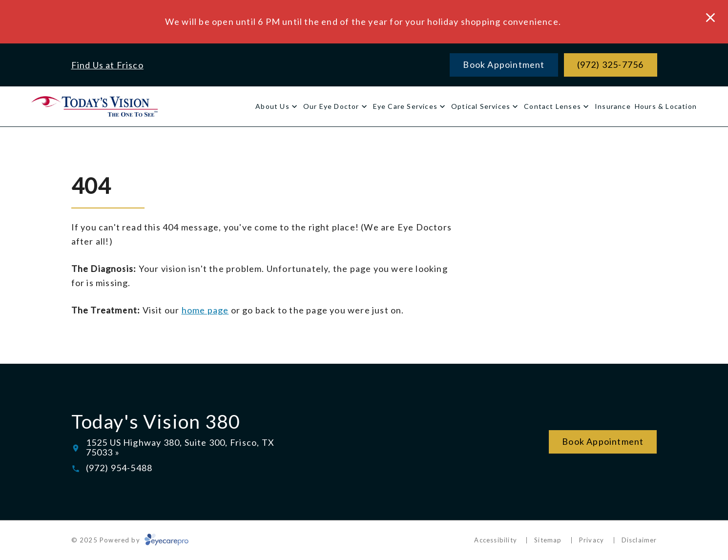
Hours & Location (666, 106)
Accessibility (496, 540)
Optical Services (481, 106)
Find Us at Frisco (107, 65)
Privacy (592, 540)
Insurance (613, 106)
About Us (272, 106)
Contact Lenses (552, 106)
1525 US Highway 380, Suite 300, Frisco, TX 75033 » (180, 447)
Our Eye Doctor (331, 106)
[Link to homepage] (94, 106)
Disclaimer (639, 540)
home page (205, 310)
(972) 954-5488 (119, 468)
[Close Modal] (710, 18)
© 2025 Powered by (130, 540)
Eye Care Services (405, 106)
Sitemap (548, 540)
